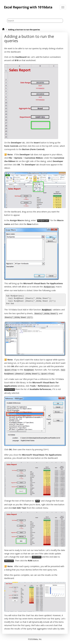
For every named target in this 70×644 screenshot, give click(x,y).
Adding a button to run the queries (24, 30)
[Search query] (35, 21)
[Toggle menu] (63, 7)
